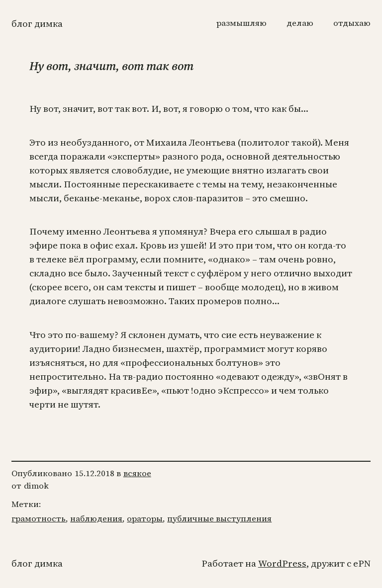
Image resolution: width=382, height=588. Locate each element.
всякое (137, 473)
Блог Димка (37, 24)
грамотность (39, 519)
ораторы (145, 519)
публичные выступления (219, 519)
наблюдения (96, 519)
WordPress (282, 563)
